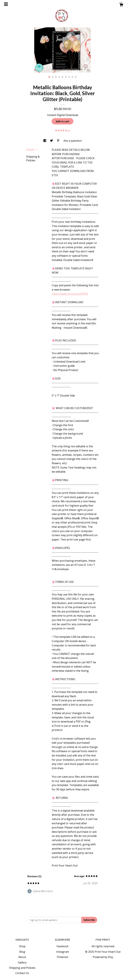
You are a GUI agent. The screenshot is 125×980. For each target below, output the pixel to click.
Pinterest (63, 957)
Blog (22, 952)
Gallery (22, 962)
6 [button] (66, 77)
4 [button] (59, 77)
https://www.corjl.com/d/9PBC (70, 294)
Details (32, 150)
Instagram (62, 952)
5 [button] (62, 77)
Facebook (62, 946)
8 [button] (72, 77)
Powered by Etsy (103, 957)
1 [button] (49, 77)
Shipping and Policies (22, 968)
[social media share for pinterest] (59, 141)
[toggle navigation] (6, 4)
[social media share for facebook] (45, 141)
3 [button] (56, 77)
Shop (22, 946)
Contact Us (22, 973)
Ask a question (73, 141)
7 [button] (69, 77)
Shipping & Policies (33, 158)
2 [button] (53, 77)
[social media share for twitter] (52, 141)
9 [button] (76, 77)
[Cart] (121, 5)
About (22, 957)
